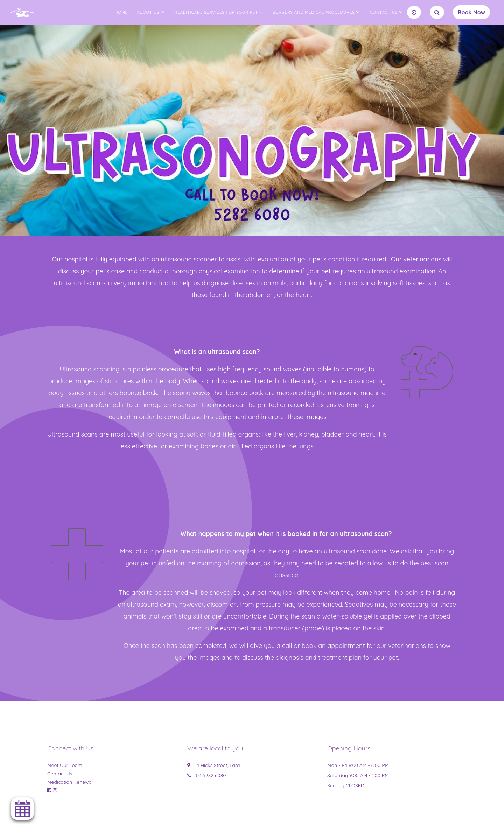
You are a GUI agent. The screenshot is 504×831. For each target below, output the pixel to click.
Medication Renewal (70, 782)
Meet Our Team (65, 765)
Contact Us (384, 12)
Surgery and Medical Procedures (314, 12)
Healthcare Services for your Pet (216, 12)
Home (121, 12)
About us (148, 12)
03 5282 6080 (211, 775)
